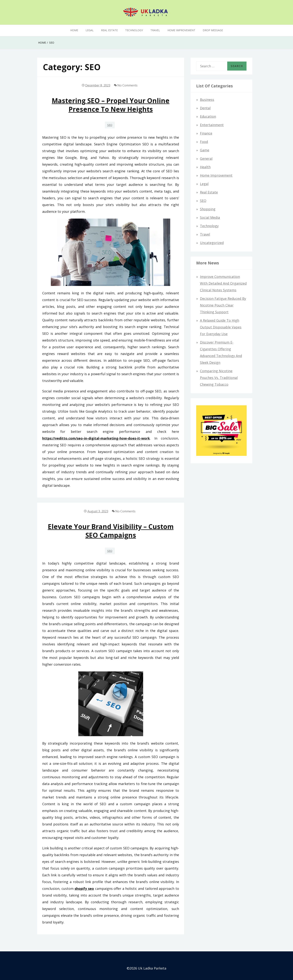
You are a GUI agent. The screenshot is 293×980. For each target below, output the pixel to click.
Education (208, 116)
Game (205, 150)
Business (207, 100)
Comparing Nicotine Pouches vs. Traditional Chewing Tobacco (219, 378)
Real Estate (109, 30)
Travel (155, 30)
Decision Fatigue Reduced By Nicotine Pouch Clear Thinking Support (223, 305)
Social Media (210, 217)
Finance (206, 133)
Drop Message (213, 30)
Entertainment (212, 125)
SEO (110, 125)
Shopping (208, 209)
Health (205, 167)
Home (74, 30)
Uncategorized (212, 243)
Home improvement (181, 30)
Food (204, 142)
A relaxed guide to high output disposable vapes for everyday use (221, 327)
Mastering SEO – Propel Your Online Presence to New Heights (111, 105)
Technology (134, 30)
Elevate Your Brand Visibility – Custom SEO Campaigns (111, 531)
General (206, 158)
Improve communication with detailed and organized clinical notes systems (223, 283)
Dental (205, 108)
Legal (90, 30)
